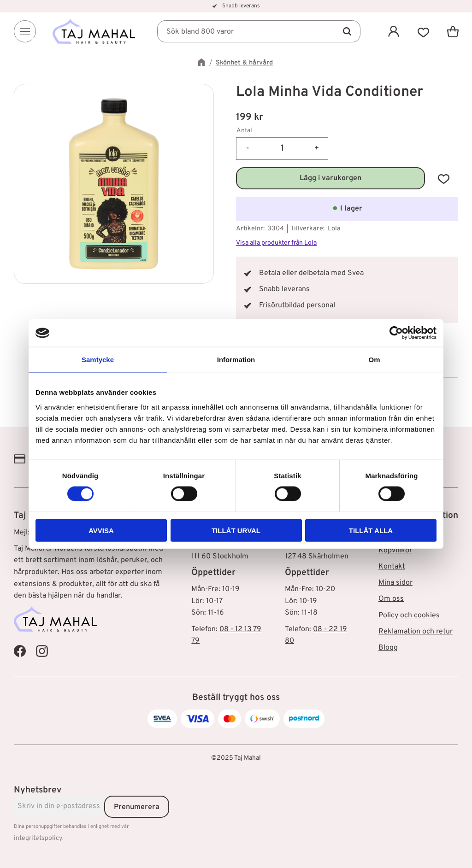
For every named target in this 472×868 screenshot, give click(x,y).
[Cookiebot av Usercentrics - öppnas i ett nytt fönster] (396, 333)
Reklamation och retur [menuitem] (416, 632)
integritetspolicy (38, 838)
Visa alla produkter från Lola (276, 243)
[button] (423, 31)
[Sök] (347, 31)
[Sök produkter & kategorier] (259, 31)
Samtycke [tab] (98, 360)
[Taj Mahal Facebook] (20, 651)
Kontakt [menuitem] (392, 567)
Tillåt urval (236, 530)
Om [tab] (374, 360)
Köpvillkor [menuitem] (395, 551)
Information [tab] (236, 360)
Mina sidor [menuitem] (395, 583)
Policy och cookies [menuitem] (409, 616)
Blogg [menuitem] (388, 648)
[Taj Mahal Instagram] (42, 651)
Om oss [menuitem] (391, 599)
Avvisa (101, 530)
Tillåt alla (371, 530)
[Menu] (25, 31)
